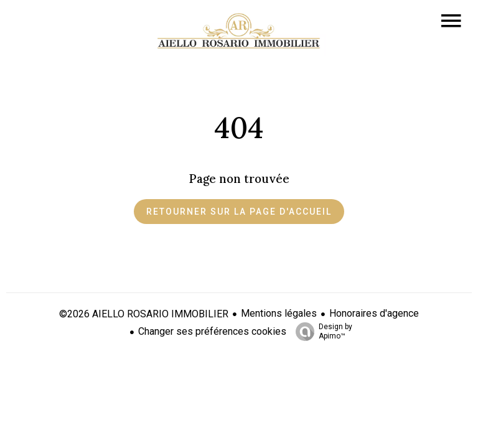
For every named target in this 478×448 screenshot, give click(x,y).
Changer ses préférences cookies (212, 331)
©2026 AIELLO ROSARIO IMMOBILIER (144, 314)
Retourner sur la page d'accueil (239, 212)
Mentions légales (279, 313)
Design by (321, 332)
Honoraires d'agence (374, 313)
